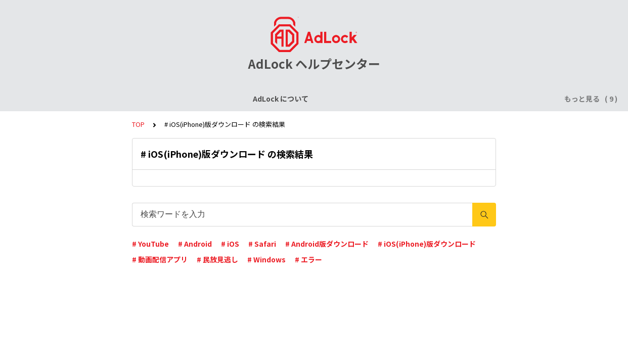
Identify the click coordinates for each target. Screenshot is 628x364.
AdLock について (65, 99)
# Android (195, 244)
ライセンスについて (139, 99)
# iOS (230, 244)
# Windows (266, 259)
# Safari (262, 244)
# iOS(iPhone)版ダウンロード (427, 244)
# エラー (308, 259)
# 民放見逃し (217, 259)
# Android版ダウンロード (327, 244)
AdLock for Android (337, 99)
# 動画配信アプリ (160, 259)
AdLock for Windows (420, 99)
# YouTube (150, 244)
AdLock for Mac (497, 99)
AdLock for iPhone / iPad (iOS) (237, 99)
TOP (138, 124)
